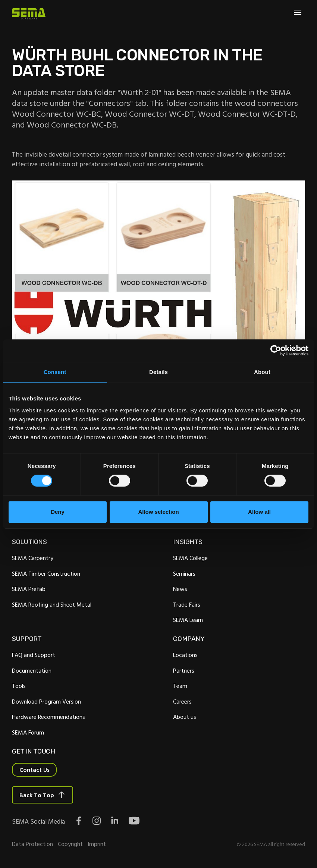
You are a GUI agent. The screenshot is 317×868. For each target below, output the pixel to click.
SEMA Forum (28, 732)
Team (180, 686)
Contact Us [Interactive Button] (34, 770)
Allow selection (158, 512)
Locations (185, 655)
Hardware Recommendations (48, 717)
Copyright (70, 844)
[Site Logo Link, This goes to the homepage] (29, 14)
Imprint (97, 844)
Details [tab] (158, 372)
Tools (19, 686)
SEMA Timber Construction (46, 573)
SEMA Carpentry (33, 558)
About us (185, 717)
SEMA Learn (188, 620)
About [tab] (262, 372)
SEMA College (190, 558)
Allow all (259, 512)
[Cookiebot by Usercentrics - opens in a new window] (276, 350)
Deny (58, 512)
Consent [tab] (55, 372)
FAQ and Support (34, 655)
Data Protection (32, 844)
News (180, 589)
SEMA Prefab (29, 589)
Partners (184, 670)
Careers (182, 701)
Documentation (32, 670)
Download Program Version (46, 701)
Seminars (184, 573)
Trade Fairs (187, 604)
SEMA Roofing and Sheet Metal (52, 604)
